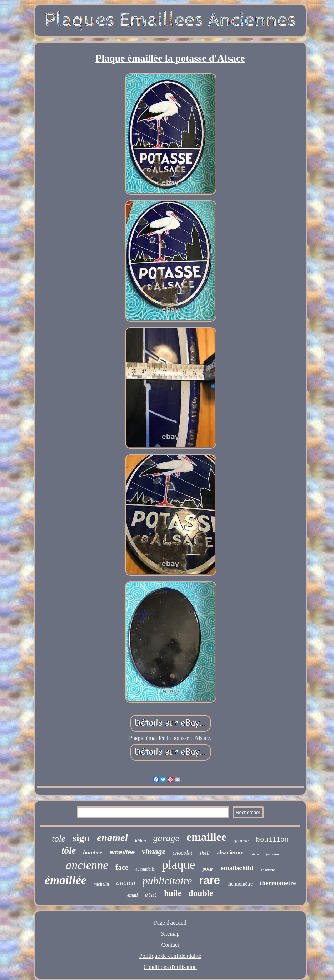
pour (208, 869)
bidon (140, 841)
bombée (93, 852)
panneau (273, 854)
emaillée (122, 852)
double (201, 893)
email (133, 895)
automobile (145, 869)
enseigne (268, 870)
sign (81, 838)
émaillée (66, 880)
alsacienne (230, 852)
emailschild (237, 868)
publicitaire (167, 881)
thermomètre (240, 884)
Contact (170, 945)
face (122, 867)
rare (210, 880)
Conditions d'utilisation (170, 967)
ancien (126, 883)
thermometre (278, 883)
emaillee (206, 837)
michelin (101, 884)
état (151, 895)
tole (59, 838)
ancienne (87, 865)
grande (241, 840)
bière (255, 854)
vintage (154, 851)
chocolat (182, 853)
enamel (112, 838)
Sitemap (170, 934)
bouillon (272, 840)
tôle (69, 850)
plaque (178, 865)
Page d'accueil (170, 923)
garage (166, 838)
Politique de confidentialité (170, 956)
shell (204, 853)
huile (173, 893)
